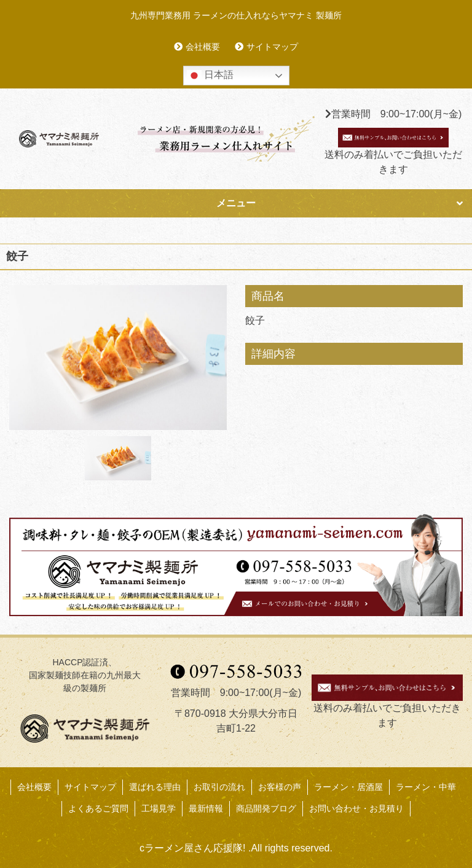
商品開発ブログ (266, 808)
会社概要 (203, 47)
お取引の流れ (219, 787)
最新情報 (206, 808)
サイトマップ (272, 47)
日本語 (210, 76)
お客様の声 (280, 787)
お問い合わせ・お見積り (356, 808)
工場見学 (159, 808)
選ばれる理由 (155, 787)
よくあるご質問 (98, 808)
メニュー (236, 203)
